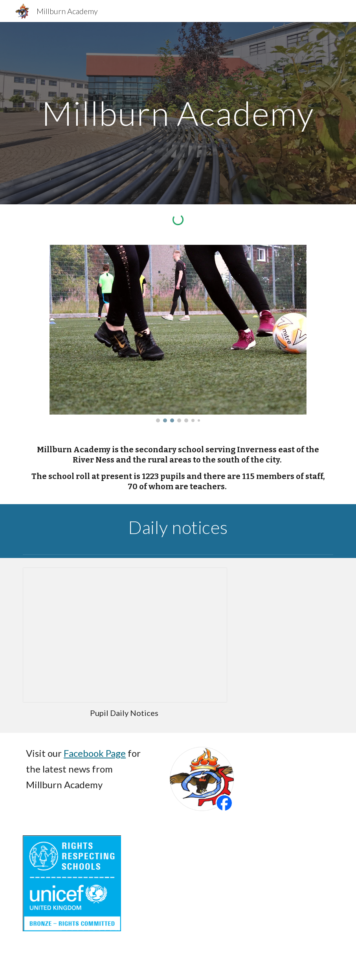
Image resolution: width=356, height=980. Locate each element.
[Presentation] (125, 635)
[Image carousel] (178, 334)
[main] (178, 113)
